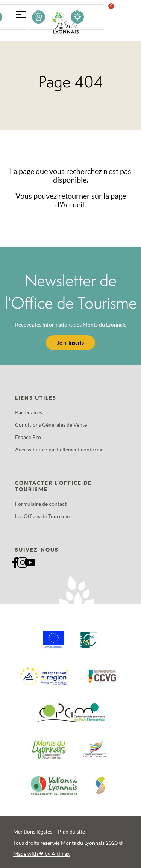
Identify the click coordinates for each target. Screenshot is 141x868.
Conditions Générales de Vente (51, 425)
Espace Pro (28, 437)
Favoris (116, 17)
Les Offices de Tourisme (42, 516)
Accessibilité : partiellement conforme (59, 450)
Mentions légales (33, 832)
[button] (21, 13)
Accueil (72, 205)
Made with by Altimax (41, 854)
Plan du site (71, 832)
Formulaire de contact (41, 504)
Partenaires (29, 412)
